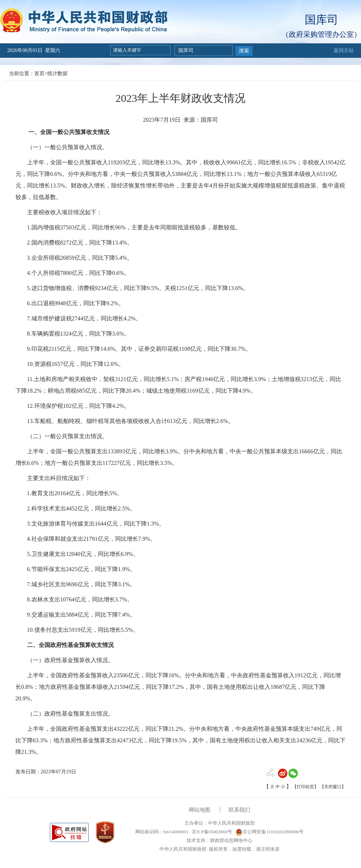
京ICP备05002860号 (211, 832)
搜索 (244, 51)
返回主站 (344, 50)
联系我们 (239, 810)
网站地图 (200, 810)
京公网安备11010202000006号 (269, 832)
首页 (39, 74)
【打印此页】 (305, 787)
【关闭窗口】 (333, 787)
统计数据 (57, 74)
